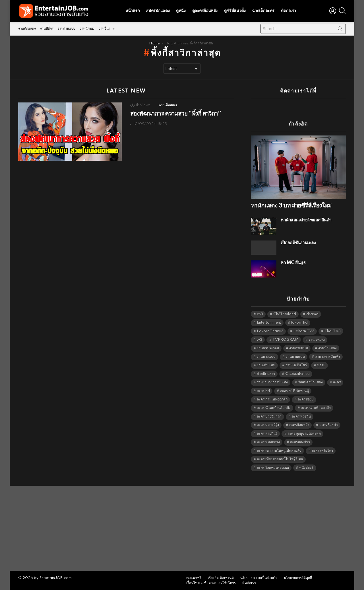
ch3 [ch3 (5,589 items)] (260, 314)
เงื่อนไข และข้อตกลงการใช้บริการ (211, 583)
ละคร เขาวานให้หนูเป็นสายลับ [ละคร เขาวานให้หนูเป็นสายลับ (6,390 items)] (279, 451)
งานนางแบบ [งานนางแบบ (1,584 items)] (266, 357)
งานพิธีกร (47, 29)
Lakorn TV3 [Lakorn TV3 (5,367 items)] (304, 331)
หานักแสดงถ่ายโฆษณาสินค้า (306, 220)
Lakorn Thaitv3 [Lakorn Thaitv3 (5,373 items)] (270, 331)
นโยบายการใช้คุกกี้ (298, 578)
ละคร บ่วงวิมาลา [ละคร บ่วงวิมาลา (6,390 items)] (269, 417)
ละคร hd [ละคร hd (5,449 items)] (263, 391)
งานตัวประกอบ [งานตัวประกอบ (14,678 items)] (268, 348)
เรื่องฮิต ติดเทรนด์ (221, 578)
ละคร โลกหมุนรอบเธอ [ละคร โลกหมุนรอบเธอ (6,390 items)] (273, 468)
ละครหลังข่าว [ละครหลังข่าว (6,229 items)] (300, 442)
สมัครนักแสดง (158, 11)
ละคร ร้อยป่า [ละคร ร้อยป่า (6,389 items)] (329, 425)
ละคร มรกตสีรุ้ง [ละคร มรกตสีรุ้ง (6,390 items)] (268, 425)
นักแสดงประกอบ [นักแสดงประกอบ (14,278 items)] (297, 374)
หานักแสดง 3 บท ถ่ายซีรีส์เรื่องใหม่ (291, 206)
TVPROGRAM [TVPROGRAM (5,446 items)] (285, 340)
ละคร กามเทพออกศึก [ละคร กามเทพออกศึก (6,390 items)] (272, 399)
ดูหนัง (181, 11)
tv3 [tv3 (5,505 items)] (259, 340)
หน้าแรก (132, 11)
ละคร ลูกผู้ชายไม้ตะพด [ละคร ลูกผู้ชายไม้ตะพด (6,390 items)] (304, 434)
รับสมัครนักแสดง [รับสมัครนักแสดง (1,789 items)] (310, 382)
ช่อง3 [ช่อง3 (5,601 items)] (321, 365)
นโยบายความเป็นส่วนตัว (259, 578)
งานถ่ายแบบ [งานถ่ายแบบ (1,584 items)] (299, 348)
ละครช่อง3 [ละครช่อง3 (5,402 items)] (306, 399)
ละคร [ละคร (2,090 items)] (337, 382)
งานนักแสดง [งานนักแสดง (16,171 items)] (327, 348)
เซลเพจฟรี (194, 578)
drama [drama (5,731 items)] (312, 314)
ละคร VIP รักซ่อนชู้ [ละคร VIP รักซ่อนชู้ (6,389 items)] (294, 391)
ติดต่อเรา (288, 11)
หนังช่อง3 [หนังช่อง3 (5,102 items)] (306, 468)
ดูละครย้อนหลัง (205, 11)
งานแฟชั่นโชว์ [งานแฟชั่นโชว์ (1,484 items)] (296, 365)
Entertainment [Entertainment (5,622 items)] (269, 323)
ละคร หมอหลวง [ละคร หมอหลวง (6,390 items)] (268, 442)
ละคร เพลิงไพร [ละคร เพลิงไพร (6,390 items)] (322, 451)
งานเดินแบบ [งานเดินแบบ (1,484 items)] (266, 365)
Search (340, 30)
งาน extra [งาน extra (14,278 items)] (317, 340)
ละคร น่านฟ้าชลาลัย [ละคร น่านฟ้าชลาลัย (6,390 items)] (316, 408)
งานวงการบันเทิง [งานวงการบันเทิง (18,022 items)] (328, 357)
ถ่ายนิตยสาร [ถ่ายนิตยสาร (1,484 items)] (266, 374)
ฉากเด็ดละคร (263, 11)
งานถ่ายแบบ (66, 29)
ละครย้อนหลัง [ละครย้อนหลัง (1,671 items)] (299, 425)
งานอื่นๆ (104, 29)
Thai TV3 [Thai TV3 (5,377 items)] (333, 331)
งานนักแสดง (27, 29)
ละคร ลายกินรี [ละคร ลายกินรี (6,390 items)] (267, 434)
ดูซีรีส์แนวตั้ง (235, 11)
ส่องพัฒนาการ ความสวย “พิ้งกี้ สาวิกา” (175, 114)
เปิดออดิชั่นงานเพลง (298, 243)
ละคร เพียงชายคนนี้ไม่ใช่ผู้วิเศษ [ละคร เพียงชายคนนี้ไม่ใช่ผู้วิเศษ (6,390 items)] (280, 459)
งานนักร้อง (87, 29)
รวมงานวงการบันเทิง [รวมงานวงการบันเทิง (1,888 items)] (272, 382)
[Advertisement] (182, 529)
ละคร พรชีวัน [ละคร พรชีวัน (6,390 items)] (301, 417)
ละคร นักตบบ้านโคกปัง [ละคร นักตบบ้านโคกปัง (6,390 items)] (274, 408)
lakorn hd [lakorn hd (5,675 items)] (299, 323)
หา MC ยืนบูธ (293, 263)
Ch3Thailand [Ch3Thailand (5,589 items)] (285, 314)
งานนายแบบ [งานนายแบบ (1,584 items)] (295, 357)
